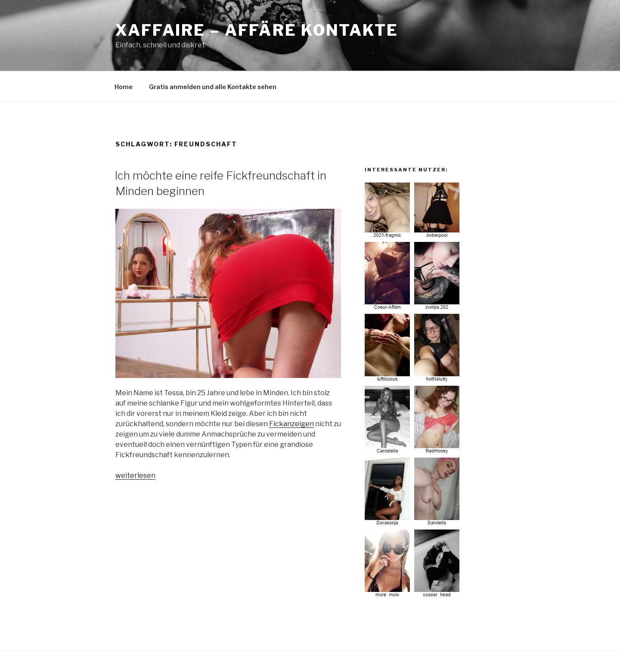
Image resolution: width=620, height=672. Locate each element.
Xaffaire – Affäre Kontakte (257, 30)
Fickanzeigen (291, 424)
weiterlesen (135, 475)
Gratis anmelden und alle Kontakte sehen (213, 87)
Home (124, 87)
